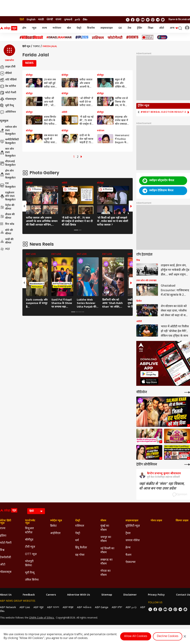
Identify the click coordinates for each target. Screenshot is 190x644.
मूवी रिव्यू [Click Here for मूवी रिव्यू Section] (30, 573)
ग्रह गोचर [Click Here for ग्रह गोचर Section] (80, 555)
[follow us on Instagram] (148, 20)
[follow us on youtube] (143, 20)
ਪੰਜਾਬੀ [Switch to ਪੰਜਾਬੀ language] (50, 20)
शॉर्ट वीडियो (8, 80)
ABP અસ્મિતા (84, 607)
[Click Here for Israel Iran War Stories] (59, 37)
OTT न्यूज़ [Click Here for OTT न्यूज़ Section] (31, 554)
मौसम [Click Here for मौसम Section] (103, 521)
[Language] (36, 511)
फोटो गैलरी (8, 93)
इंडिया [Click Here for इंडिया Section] (3, 536)
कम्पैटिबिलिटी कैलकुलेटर (9, 141)
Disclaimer (130, 595)
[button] (9, 53)
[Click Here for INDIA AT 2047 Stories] (162, 37)
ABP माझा (68, 607)
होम (24, 28)
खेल (69, 28)
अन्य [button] (174, 28)
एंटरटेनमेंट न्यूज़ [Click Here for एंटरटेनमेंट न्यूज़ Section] (30, 522)
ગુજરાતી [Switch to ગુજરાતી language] (68, 20)
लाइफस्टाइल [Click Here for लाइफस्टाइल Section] (132, 521)
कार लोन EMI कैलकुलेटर (8, 153)
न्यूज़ (34, 28)
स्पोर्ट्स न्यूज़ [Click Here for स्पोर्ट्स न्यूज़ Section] (56, 521)
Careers (51, 595)
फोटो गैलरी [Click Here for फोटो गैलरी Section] (6, 543)
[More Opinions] (187, 464)
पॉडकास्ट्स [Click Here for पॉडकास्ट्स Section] (6, 572)
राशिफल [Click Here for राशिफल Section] (80, 526)
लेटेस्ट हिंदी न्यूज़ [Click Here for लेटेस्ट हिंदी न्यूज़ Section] (6, 522)
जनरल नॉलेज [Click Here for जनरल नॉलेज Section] (133, 541)
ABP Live (25, 607)
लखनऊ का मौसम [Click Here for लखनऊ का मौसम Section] (106, 562)
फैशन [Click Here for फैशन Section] (128, 555)
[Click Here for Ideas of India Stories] (148, 37)
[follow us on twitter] (128, 20)
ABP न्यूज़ (39, 607)
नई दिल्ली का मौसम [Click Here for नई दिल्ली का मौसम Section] (107, 551)
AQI (5, 249)
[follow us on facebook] (133, 20)
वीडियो (6, 73)
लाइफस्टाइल (107, 28)
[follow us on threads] (138, 20)
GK (120, 28)
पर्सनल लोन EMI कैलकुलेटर (8, 131)
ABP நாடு (131, 607)
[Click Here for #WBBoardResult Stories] (31, 37)
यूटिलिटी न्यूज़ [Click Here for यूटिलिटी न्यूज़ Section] (133, 526)
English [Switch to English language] (31, 20)
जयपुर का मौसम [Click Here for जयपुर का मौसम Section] (106, 539)
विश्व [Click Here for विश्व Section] (2, 550)
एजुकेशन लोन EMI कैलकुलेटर (8, 196)
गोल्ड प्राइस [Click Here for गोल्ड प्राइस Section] (156, 521)
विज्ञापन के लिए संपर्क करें (179, 20)
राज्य (45, 28)
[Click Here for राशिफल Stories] (98, 37)
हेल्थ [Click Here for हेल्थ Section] (128, 548)
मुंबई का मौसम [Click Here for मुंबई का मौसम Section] (105, 528)
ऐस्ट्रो (79, 28)
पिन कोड (7, 224)
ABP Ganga (102, 607)
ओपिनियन (8, 112)
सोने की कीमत (6, 232)
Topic (36, 46)
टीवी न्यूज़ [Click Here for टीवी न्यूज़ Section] (30, 547)
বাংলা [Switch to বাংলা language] (58, 20)
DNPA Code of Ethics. (42, 618)
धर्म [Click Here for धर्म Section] (77, 541)
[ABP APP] (149, 374)
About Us (6, 595)
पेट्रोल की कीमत (7, 207)
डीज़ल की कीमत (7, 216)
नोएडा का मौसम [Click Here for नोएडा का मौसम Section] (105, 573)
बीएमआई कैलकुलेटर (8, 163)
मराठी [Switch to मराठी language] (41, 20)
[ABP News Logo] (9, 28)
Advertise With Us (79, 595)
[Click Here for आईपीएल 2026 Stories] (82, 37)
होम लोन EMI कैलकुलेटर (8, 174)
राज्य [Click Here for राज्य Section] (3, 529)
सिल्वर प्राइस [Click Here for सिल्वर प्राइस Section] (182, 521)
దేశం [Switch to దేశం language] (85, 20)
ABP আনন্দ (53, 607)
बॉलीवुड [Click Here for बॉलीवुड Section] (29, 540)
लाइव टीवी (8, 67)
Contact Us (183, 595)
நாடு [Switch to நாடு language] (77, 20)
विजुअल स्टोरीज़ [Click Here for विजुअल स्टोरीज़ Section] (29, 531)
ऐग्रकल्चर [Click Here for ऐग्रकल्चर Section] (131, 562)
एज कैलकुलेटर (8, 185)
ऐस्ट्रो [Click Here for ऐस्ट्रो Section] (78, 521)
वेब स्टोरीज (8, 86)
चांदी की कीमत (7, 241)
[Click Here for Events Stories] (132, 37)
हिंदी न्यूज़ (26, 46)
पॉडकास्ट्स (8, 99)
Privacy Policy (156, 595)
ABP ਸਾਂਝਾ (117, 607)
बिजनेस (91, 28)
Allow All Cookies (136, 636)
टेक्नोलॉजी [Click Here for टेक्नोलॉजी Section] (5, 558)
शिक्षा (151, 28)
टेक (129, 28)
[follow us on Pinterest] (153, 20)
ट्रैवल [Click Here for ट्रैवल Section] (128, 533)
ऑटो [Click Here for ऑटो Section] (3, 565)
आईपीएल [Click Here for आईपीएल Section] (55, 533)
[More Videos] (187, 392)
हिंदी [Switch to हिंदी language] (22, 20)
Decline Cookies (168, 636)
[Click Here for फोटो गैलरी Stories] (115, 37)
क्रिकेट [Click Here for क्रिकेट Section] (53, 526)
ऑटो (162, 28)
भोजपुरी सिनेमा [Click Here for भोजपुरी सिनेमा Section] (29, 564)
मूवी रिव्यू (7, 106)
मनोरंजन (57, 28)
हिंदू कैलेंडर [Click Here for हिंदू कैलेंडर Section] (81, 548)
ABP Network (8, 607)
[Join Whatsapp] (163, 20)
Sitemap (107, 595)
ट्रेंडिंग (140, 28)
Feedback (29, 595)
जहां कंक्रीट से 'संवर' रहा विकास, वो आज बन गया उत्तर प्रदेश (162, 486)
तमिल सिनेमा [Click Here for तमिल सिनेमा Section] (32, 580)
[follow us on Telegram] (158, 20)
